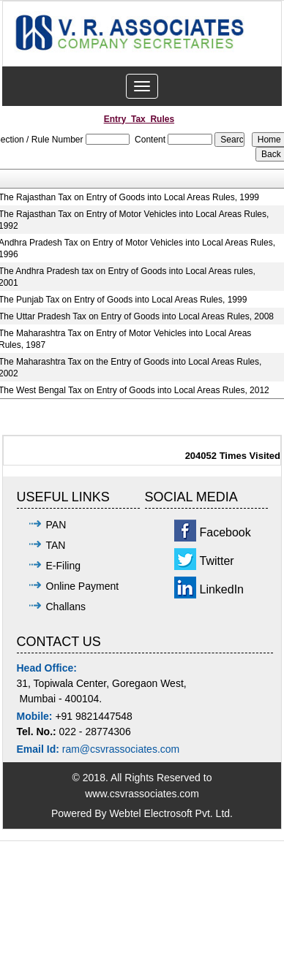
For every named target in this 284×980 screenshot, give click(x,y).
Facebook (225, 532)
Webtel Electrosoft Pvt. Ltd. (171, 813)
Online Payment (83, 586)
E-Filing (63, 566)
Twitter (217, 561)
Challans (66, 607)
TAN (56, 545)
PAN (56, 525)
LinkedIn (222, 589)
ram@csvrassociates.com (121, 749)
